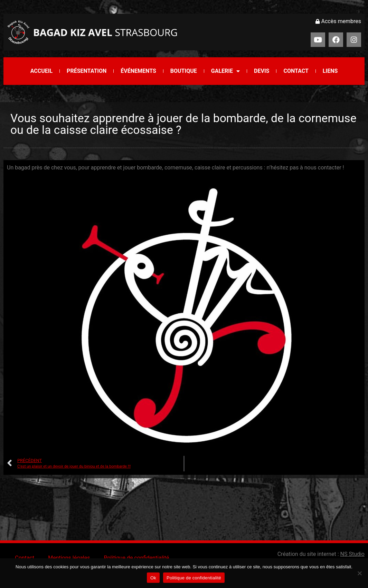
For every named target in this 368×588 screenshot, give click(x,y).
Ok (153, 578)
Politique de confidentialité (136, 558)
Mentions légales (69, 558)
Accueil (41, 71)
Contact (296, 71)
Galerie (225, 71)
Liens (330, 71)
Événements (138, 71)
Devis (262, 71)
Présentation (87, 71)
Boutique (184, 71)
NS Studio (352, 554)
